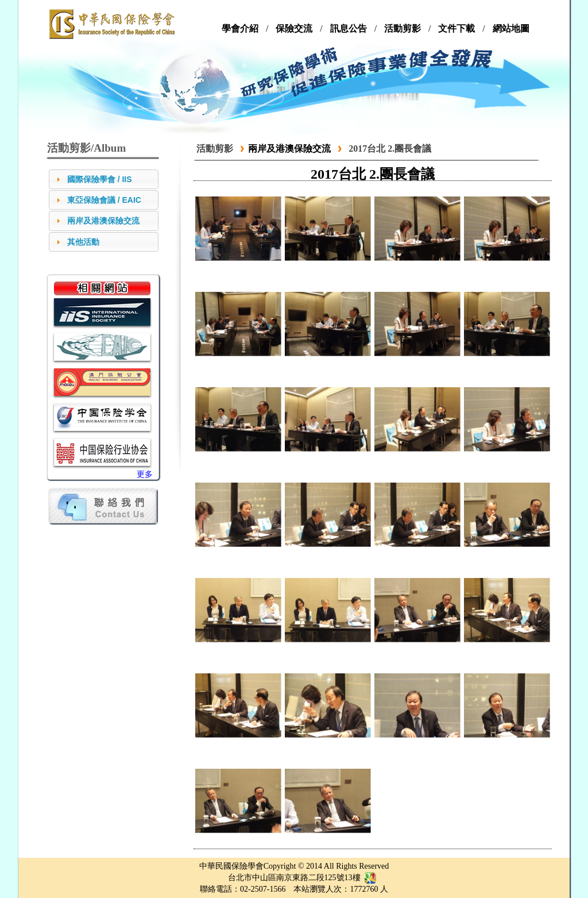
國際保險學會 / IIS (100, 179)
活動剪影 (215, 149)
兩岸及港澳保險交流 (103, 221)
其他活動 (83, 242)
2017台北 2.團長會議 (390, 149)
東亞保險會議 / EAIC (104, 200)
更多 (145, 474)
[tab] (104, 179)
